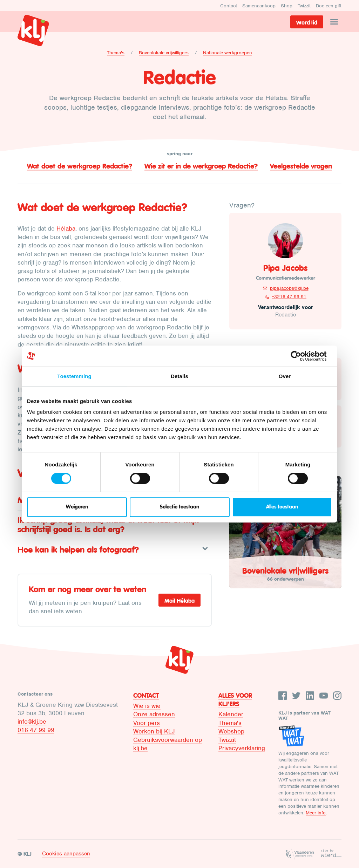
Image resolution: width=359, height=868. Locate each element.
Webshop (231, 731)
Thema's (116, 53)
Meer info (316, 813)
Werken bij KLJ (154, 731)
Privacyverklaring (242, 748)
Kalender (231, 714)
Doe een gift (329, 6)
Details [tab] (179, 376)
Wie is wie (147, 706)
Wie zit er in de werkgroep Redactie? (201, 166)
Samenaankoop (259, 6)
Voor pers (147, 723)
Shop (287, 6)
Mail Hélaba (179, 601)
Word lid (307, 22)
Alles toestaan (282, 507)
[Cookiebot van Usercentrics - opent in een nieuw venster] (301, 356)
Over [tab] (285, 376)
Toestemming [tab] (74, 376)
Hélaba (66, 228)
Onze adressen (154, 714)
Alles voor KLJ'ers (235, 700)
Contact (229, 6)
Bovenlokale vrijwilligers (164, 53)
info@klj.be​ (32, 722)
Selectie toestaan (179, 507)
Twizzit (304, 6)
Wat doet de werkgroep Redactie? (80, 166)
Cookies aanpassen (66, 854)
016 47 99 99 (36, 730)
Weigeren (77, 507)
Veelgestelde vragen (301, 166)
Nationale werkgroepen (228, 53)
